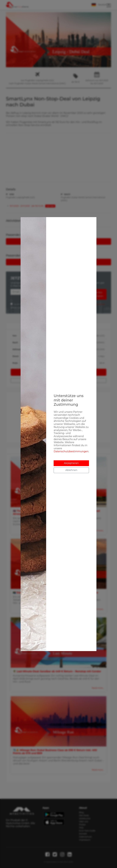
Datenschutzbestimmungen (71, 451)
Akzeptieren (71, 463)
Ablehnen (71, 470)
